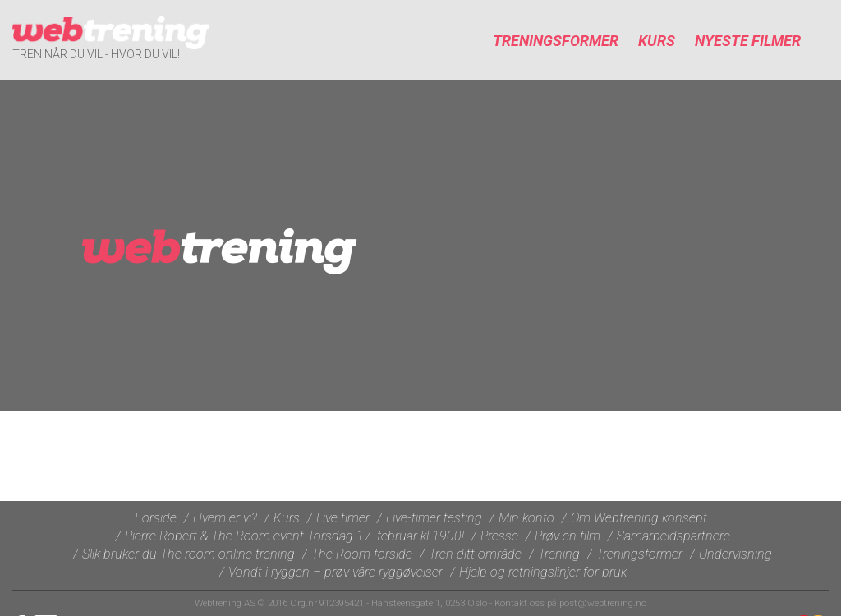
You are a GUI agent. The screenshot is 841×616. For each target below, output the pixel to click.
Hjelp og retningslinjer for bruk (543, 572)
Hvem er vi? (225, 518)
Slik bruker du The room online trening (188, 554)
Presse (499, 536)
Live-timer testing (434, 518)
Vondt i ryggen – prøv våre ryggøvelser (335, 572)
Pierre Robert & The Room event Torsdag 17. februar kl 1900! (294, 536)
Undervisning (735, 554)
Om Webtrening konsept (639, 518)
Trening (559, 554)
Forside (156, 518)
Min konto (526, 518)
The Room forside (362, 554)
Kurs (657, 41)
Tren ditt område (475, 554)
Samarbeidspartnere (673, 536)
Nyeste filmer (748, 41)
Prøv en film (568, 536)
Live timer (343, 518)
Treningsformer (556, 41)
